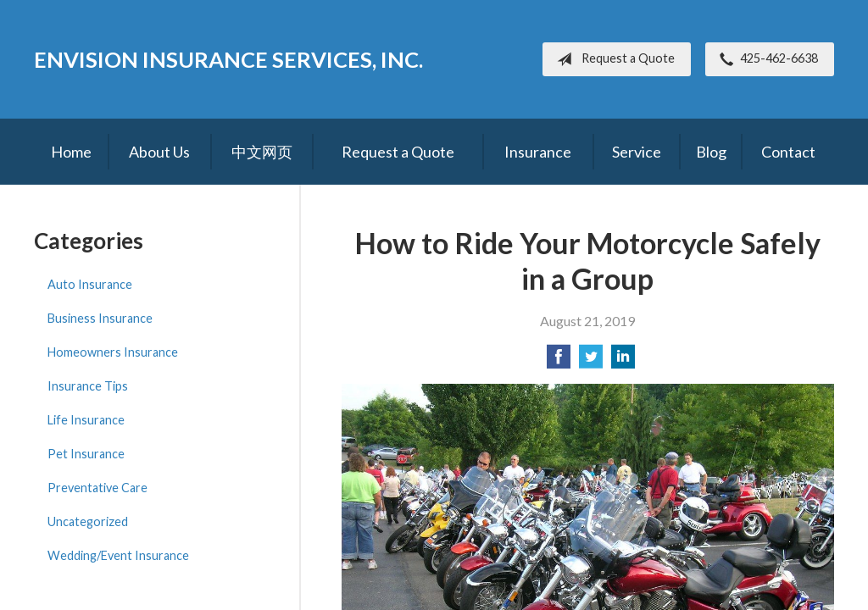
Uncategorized (88, 521)
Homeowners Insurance (113, 352)
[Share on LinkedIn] (623, 361)
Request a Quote (612, 59)
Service (637, 152)
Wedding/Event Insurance (118, 555)
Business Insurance (100, 318)
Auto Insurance (90, 284)
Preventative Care (97, 488)
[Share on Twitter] (591, 361)
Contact (788, 152)
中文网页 (262, 152)
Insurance (538, 152)
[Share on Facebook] (559, 361)
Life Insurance (86, 420)
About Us (159, 152)
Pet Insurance (86, 454)
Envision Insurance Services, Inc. (228, 59)
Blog (711, 152)
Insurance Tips (88, 386)
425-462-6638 (765, 59)
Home (71, 152)
